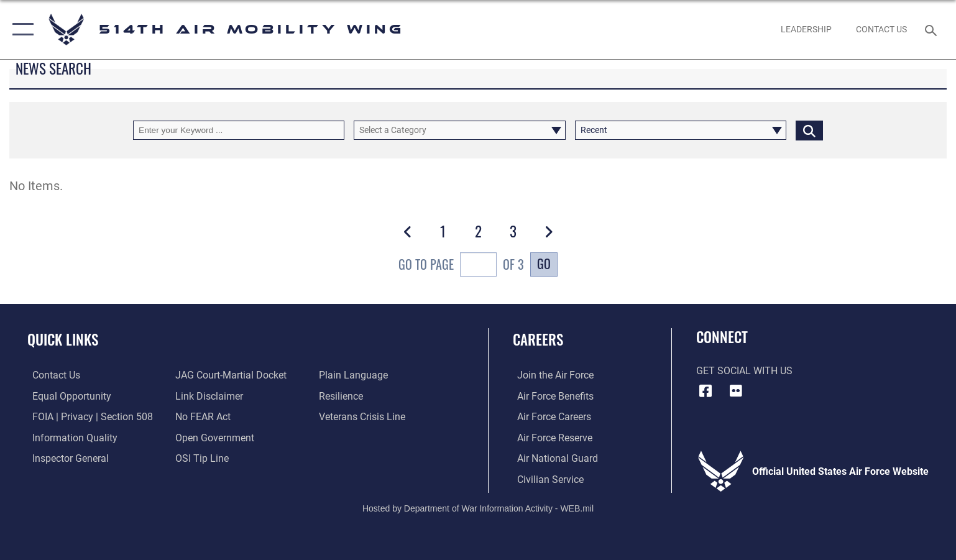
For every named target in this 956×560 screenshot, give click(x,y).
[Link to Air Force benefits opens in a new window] (551, 396)
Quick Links (63, 339)
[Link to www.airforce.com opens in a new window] (551, 375)
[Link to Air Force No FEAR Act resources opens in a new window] (202, 417)
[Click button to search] (809, 130)
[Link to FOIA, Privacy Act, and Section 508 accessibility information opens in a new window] (88, 417)
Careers (538, 339)
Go (544, 264)
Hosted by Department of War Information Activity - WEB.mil (478, 508)
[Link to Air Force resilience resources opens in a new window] (342, 396)
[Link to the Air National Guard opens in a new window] (553, 458)
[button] (20, 30)
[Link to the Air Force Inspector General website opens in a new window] (66, 458)
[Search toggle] (933, 30)
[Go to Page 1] (443, 231)
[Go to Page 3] (513, 231)
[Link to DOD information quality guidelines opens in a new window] (70, 437)
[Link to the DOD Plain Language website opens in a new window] (355, 375)
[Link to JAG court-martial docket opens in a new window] (230, 375)
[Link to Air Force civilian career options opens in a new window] (546, 479)
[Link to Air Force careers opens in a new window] (550, 417)
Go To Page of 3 (461, 266)
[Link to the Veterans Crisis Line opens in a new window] (363, 417)
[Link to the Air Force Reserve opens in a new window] (550, 437)
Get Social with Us (744, 371)
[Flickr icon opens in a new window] (736, 391)
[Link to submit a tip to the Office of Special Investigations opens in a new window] (201, 458)
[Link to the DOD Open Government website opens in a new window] (214, 437)
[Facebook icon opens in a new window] (706, 391)
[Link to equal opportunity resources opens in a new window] (67, 396)
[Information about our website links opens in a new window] (208, 396)
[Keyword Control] (239, 130)
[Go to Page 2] (478, 231)
